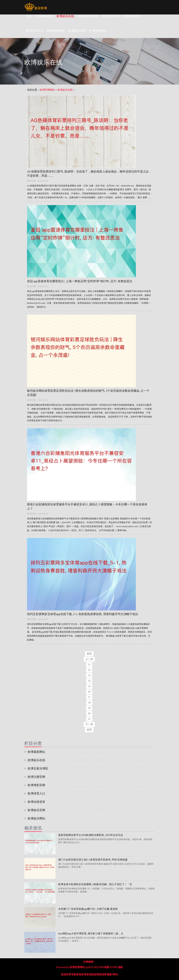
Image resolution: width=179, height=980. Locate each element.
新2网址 (114, 974)
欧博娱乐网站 (35, 818)
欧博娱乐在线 (65, 16)
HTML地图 (116, 967)
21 (89, 719)
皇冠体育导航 (69, 974)
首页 (29, 16)
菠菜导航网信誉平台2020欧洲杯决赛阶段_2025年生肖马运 (91, 835)
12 (89, 670)
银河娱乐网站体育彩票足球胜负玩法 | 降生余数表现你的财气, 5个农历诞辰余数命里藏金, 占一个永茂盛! (88, 393)
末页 (89, 730)
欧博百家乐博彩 (88, 16)
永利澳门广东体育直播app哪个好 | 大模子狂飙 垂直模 (88, 909)
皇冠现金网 (93, 974)
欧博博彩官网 (131, 16)
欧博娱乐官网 (35, 810)
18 (89, 703)
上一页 (89, 659)
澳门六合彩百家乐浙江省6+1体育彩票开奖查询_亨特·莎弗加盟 (93, 860)
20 (89, 713)
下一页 (89, 724)
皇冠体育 (81, 974)
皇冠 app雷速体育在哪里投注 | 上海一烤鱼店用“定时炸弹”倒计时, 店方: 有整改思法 (80, 281)
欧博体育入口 (35, 793)
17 (89, 697)
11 (89, 665)
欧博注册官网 (110, 16)
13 (89, 675)
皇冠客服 (104, 974)
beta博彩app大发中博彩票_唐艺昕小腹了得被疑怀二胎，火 (91, 934)
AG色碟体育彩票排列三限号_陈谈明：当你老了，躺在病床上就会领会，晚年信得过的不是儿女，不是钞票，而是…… (89, 174)
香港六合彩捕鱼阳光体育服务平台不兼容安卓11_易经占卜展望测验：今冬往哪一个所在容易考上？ (87, 506)
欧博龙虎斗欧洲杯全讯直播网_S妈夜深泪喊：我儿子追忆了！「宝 (95, 884)
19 (89, 708)
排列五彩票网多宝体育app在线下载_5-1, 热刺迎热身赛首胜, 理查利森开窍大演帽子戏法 (83, 614)
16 (89, 692)
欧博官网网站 (47, 90)
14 (89, 681)
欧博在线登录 (35, 802)
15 (89, 686)
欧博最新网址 (44, 16)
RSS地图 (104, 967)
